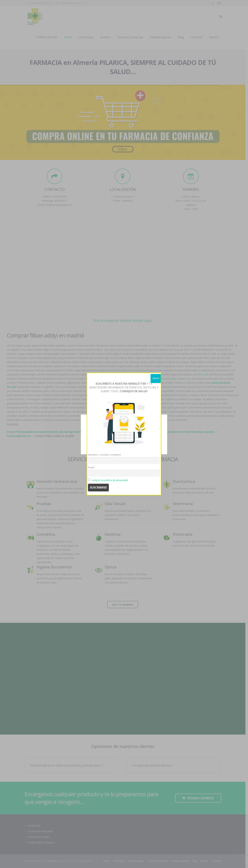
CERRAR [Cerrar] (156, 378)
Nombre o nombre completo (105, 455)
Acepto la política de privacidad (110, 480)
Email (91, 467)
